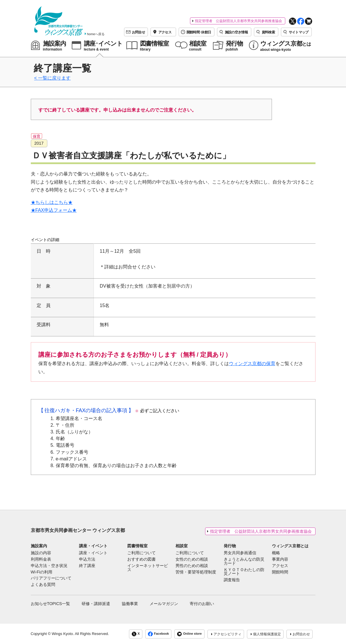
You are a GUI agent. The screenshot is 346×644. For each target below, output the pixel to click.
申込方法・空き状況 (49, 566)
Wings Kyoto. (63, 634)
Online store (189, 634)
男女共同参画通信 (240, 553)
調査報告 (232, 580)
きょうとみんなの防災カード (244, 562)
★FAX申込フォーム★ (54, 210)
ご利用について (141, 553)
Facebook (158, 634)
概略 (276, 553)
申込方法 (87, 559)
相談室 (182, 546)
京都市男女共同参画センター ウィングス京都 (78, 530)
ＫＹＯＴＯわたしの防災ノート (244, 572)
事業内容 (280, 559)
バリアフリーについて (51, 578)
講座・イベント (93, 546)
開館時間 (280, 572)
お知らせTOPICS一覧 (51, 604)
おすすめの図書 (141, 559)
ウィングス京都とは (290, 546)
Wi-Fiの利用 (42, 572)
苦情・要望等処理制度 (196, 572)
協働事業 (130, 604)
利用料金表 (41, 559)
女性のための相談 (192, 559)
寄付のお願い (202, 604)
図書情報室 (137, 546)
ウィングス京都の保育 (252, 364)
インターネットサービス (148, 568)
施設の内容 (41, 553)
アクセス (280, 566)
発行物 (230, 546)
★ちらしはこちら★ (52, 202)
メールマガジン (164, 604)
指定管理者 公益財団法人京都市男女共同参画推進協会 (239, 21)
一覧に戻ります (54, 78)
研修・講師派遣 (96, 604)
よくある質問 (43, 585)
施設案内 (39, 546)
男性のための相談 (192, 566)
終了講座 (87, 566)
